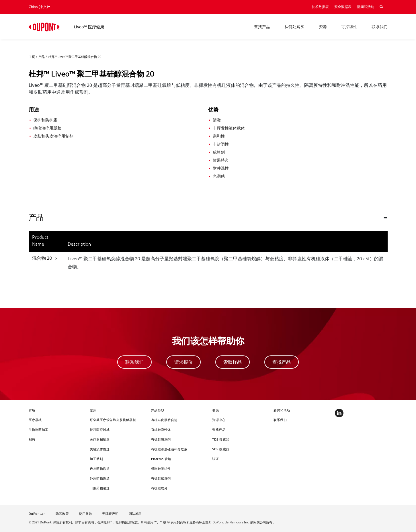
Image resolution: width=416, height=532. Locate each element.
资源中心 (219, 420)
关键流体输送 (100, 449)
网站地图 (135, 514)
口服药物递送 (100, 488)
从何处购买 (294, 27)
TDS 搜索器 (221, 439)
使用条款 (85, 514)
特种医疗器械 (100, 430)
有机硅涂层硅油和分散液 (169, 449)
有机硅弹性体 (161, 430)
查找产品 (262, 27)
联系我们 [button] (134, 362)
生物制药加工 (39, 430)
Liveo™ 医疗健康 (89, 27)
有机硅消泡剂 (161, 439)
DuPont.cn (37, 514)
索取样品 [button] (233, 362)
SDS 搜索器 (221, 449)
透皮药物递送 (100, 469)
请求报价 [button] (183, 362)
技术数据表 (320, 7)
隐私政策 (62, 514)
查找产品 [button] (282, 362)
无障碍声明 (110, 514)
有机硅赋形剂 (161, 478)
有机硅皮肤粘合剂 (164, 420)
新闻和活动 (366, 7)
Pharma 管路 (161, 459)
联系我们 (380, 27)
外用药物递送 (100, 478)
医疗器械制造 (100, 439)
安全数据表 (343, 7)
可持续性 (349, 27)
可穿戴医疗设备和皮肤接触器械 (113, 420)
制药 (32, 439)
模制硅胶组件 (161, 469)
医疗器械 (35, 420)
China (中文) (39, 7)
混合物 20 (43, 259)
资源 (323, 27)
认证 (215, 459)
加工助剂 (96, 459)
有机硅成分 (159, 488)
